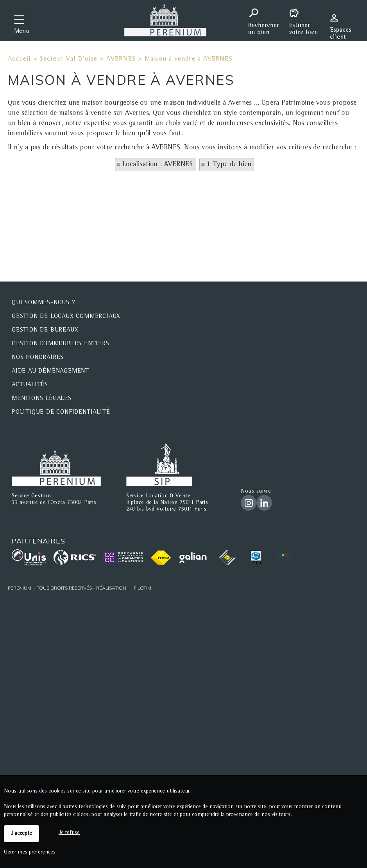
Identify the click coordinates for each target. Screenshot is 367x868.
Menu (22, 32)
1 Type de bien (229, 165)
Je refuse (69, 833)
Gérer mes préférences (30, 852)
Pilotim (142, 588)
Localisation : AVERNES (158, 165)
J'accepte (21, 834)
